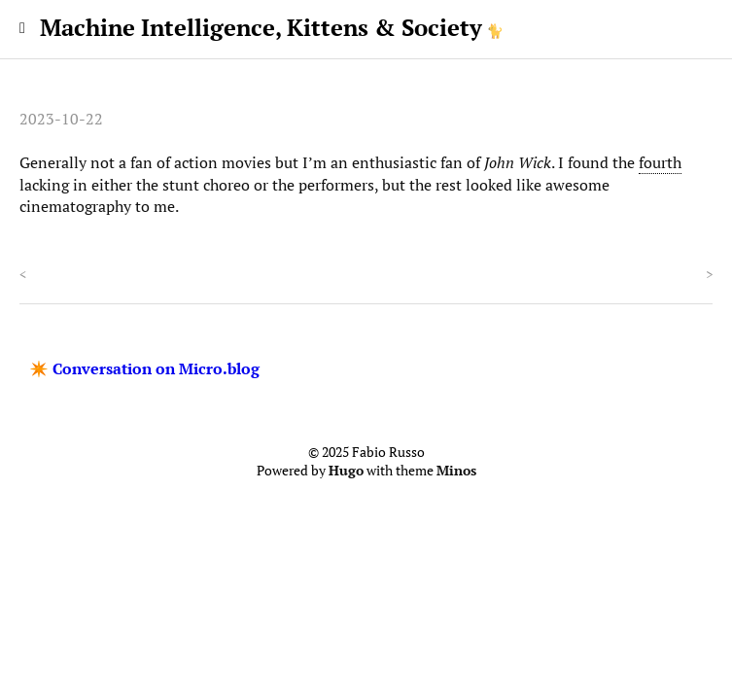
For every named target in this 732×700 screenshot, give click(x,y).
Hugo (346, 471)
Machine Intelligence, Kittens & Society (261, 27)
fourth (660, 162)
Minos (456, 471)
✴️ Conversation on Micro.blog (144, 368)
